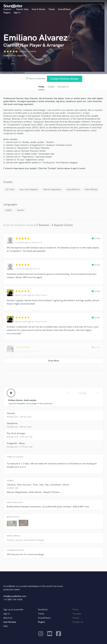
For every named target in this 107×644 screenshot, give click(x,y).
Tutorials (77, 614)
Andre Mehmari (73, 189)
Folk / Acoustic (24, 485)
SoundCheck (64, 9)
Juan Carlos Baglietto (29, 189)
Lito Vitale (10, 189)
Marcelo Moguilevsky (52, 189)
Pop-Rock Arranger (16, 434)
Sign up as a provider (13, 610)
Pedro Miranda (91, 189)
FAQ (5, 626)
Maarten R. (37, 243)
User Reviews (10, 622)
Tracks (52, 9)
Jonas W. (34, 352)
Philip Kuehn (41, 295)
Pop (47, 485)
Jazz (41, 485)
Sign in (17, 13)
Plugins (7, 13)
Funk (35, 485)
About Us (8, 618)
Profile (41, 87)
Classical (11, 485)
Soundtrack (56, 485)
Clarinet (11, 414)
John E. (37, 269)
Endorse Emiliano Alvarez (20, 225)
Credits (51, 87)
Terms (75, 610)
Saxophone (12, 424)
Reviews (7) (63, 87)
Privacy (76, 618)
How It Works (38, 9)
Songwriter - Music (16, 444)
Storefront (43, 610)
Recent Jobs (22, 9)
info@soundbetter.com (15, 596)
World (66, 485)
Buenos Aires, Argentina (15, 56)
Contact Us (78, 622)
